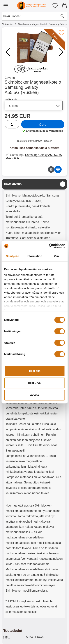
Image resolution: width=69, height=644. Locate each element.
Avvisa (35, 395)
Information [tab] (35, 256)
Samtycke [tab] (12, 256)
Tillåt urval (34, 383)
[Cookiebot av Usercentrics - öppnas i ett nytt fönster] (49, 246)
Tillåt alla (35, 371)
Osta (43, 124)
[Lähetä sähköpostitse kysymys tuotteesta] (51, 169)
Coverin (10, 78)
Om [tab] (57, 256)
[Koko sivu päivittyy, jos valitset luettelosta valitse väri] (34, 106)
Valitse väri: (12, 99)
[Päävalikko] (6, 6)
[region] (34, 184)
